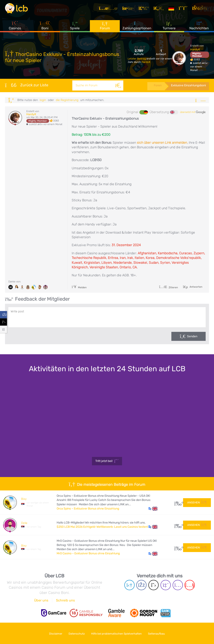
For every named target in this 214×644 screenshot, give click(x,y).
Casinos (15, 27)
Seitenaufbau (159, 633)
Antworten (196, 287)
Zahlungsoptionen (137, 27)
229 (177, 525)
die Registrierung (67, 100)
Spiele (75, 27)
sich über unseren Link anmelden (162, 143)
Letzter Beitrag (137, 59)
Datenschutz (76, 633)
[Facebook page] (141, 585)
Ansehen (197, 502)
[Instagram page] (178, 585)
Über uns (41, 600)
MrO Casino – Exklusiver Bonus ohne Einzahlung (88, 553)
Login (43, 100)
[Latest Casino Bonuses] (18, 9)
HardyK (146, 62)
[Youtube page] (190, 585)
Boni (45, 27)
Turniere (169, 27)
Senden (192, 336)
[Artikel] (110, 9)
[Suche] (118, 85)
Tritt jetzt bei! (107, 461)
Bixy (24, 499)
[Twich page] (166, 585)
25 (177, 502)
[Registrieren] (185, 9)
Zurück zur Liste (27, 85)
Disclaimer (54, 633)
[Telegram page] (129, 585)
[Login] (201, 9)
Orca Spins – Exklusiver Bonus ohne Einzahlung (88, 509)
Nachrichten (199, 27)
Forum (105, 27)
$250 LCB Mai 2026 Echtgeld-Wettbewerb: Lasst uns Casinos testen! (102, 527)
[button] (153, 509)
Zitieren (168, 287)
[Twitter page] (153, 585)
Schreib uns (65, 600)
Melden (79, 287)
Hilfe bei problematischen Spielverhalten (117, 633)
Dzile (24, 523)
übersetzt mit (193, 112)
